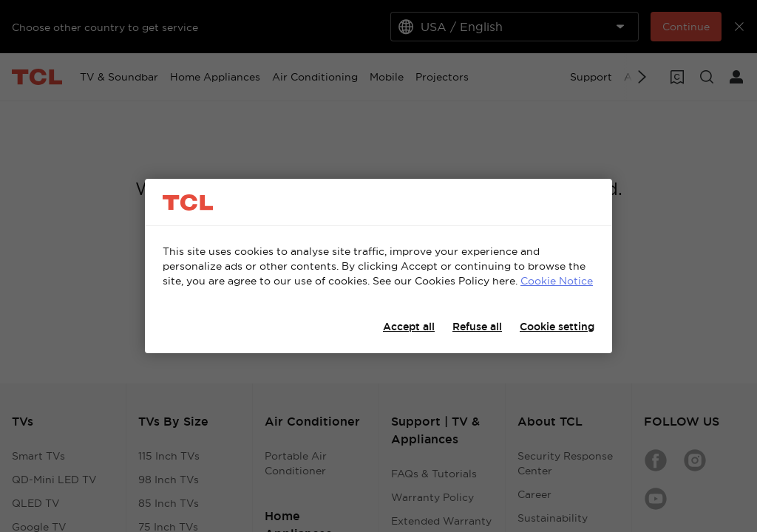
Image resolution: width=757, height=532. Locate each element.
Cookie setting (557, 327)
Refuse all (477, 327)
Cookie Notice (557, 281)
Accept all (409, 327)
